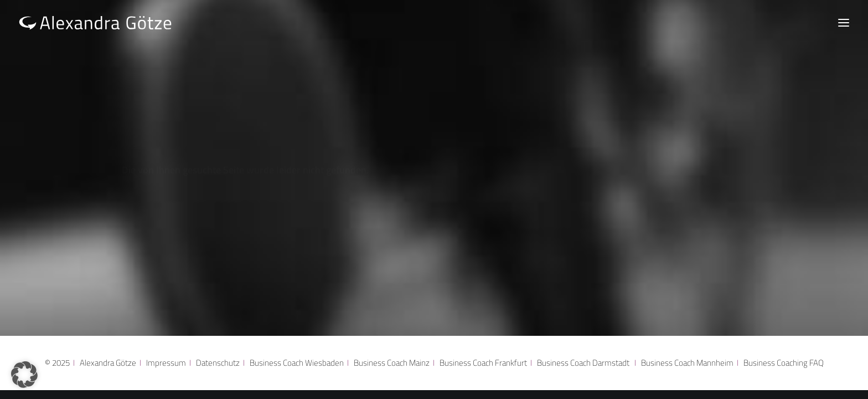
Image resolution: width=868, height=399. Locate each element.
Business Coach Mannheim (689, 363)
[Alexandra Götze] (95, 22)
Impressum (166, 363)
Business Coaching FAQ (784, 363)
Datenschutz (218, 363)
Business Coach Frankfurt (483, 363)
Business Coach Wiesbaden (297, 363)
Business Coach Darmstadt (583, 363)
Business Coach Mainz (392, 363)
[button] (24, 375)
